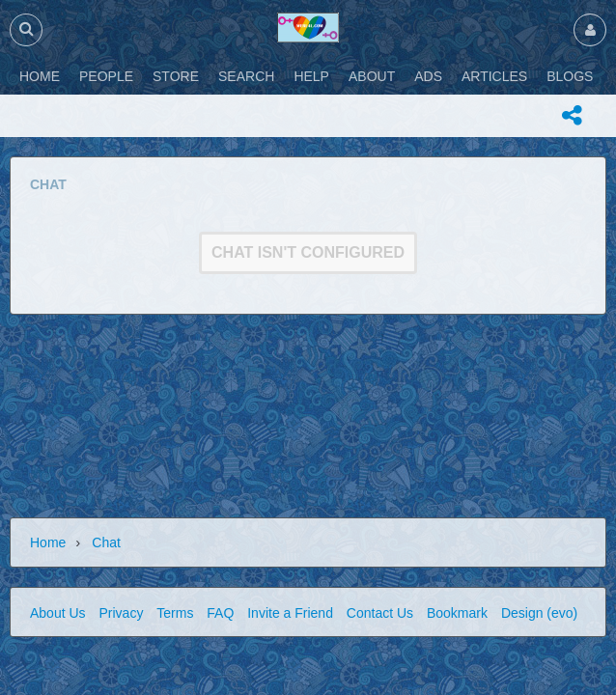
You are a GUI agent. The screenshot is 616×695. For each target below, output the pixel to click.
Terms (175, 613)
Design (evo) (539, 613)
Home (48, 542)
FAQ (220, 613)
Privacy (121, 613)
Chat (106, 542)
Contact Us (380, 613)
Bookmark (457, 613)
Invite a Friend (290, 613)
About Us (58, 613)
